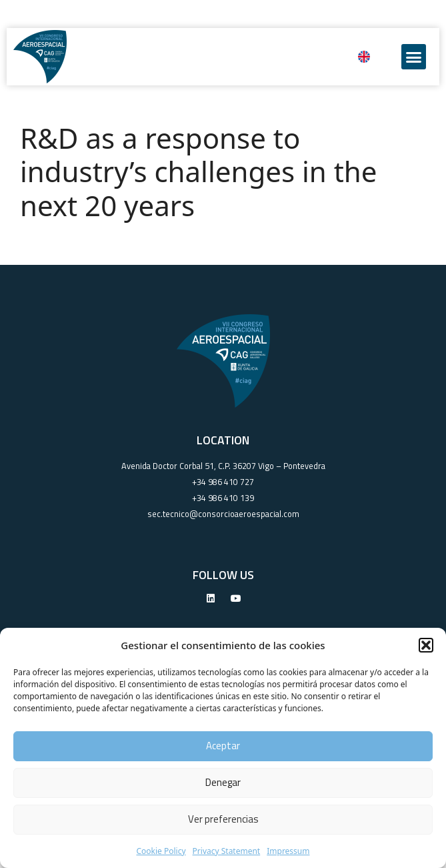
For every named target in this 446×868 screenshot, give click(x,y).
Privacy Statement (227, 851)
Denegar (223, 782)
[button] (426, 645)
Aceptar (223, 746)
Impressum (288, 851)
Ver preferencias (223, 819)
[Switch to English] (364, 57)
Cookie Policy (161, 851)
